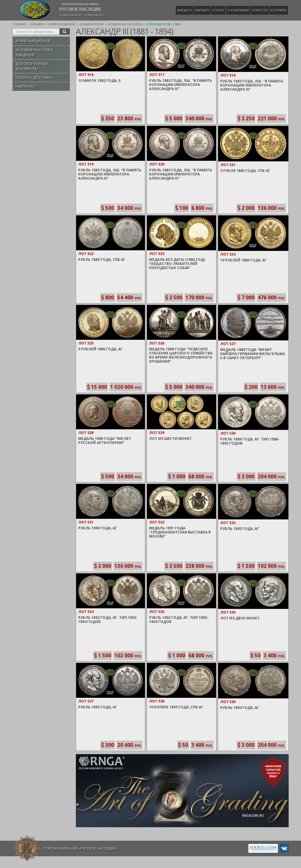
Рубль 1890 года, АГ (98, 528)
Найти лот (26, 86)
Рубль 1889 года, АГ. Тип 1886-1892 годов (250, 441)
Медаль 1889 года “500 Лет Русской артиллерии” (105, 441)
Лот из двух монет (240, 618)
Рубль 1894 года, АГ (240, 708)
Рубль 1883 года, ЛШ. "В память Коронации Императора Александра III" (181, 85)
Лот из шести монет (170, 439)
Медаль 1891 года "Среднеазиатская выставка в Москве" (180, 532)
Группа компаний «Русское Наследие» (80, 848)
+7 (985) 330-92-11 (95, 15)
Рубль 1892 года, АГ (240, 529)
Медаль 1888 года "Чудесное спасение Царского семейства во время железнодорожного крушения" (181, 355)
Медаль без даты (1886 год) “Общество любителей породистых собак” (177, 264)
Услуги (219, 10)
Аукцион (185, 10)
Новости (260, 10)
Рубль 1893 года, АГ (98, 707)
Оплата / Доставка (34, 78)
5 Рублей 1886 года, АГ (100, 349)
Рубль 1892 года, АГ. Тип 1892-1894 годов (108, 620)
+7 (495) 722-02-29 (70, 15)
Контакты (279, 10)
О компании (239, 10)
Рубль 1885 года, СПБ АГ (102, 260)
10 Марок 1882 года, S (99, 81)
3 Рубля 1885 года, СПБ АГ (245, 171)
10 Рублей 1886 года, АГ (243, 260)
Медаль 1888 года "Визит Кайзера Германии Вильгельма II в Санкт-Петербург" (252, 354)
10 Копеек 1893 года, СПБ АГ (176, 707)
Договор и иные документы (32, 66)
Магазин (203, 10)
